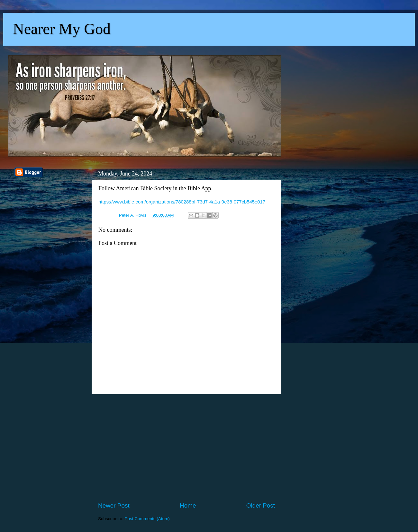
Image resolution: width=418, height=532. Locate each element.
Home (188, 505)
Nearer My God (62, 29)
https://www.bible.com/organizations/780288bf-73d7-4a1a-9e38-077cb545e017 (182, 202)
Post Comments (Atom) (147, 519)
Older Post (261, 505)
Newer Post (114, 505)
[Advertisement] (186, 448)
